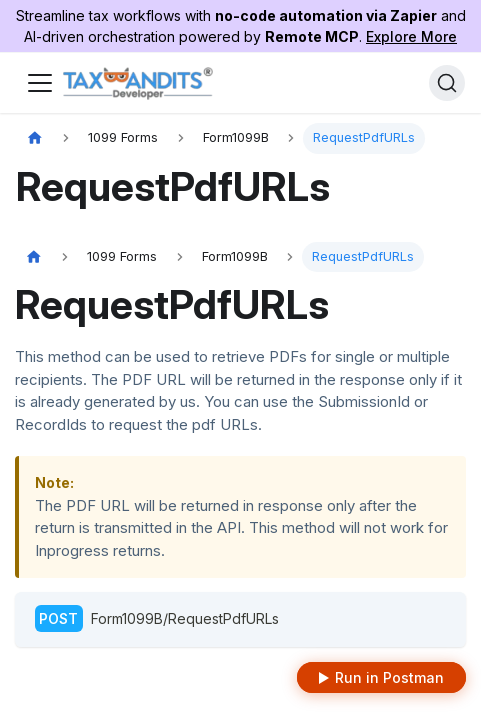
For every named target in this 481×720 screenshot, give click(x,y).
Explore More (411, 36)
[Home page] (35, 138)
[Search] (447, 83)
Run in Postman (389, 677)
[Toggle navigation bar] (40, 83)
